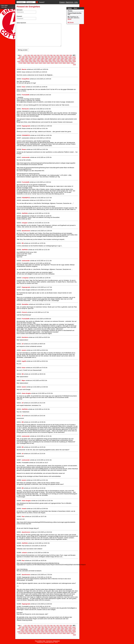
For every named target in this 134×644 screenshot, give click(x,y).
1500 (27, 58)
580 (51, 55)
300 (32, 55)
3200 (38, 60)
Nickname (20, 10)
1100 (70, 57)
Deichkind (25, 337)
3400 (46, 60)
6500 (52, 63)
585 (68, 55)
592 (33, 57)
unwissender (26, 157)
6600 (56, 63)
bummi (24, 350)
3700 (58, 60)
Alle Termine (71, 22)
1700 (35, 58)
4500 (31, 61)
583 (61, 55)
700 (56, 57)
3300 (42, 60)
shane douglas (26, 393)
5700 (21, 63)
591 (30, 57)
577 (42, 55)
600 (52, 57)
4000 (70, 60)
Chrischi (24, 312)
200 (29, 55)
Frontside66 (25, 95)
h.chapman (25, 278)
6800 (64, 63)
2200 (55, 58)
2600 (70, 58)
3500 (50, 60)
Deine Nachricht (21, 23)
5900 (29, 63)
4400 (27, 61)
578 (45, 55)
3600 (54, 60)
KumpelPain (26, 79)
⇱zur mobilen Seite (40, 641)
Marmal (69, 19)
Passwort (19, 16)
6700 (60, 63)
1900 (43, 58)
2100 (51, 58)
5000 (51, 61)
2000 (47, 58)
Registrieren (70, 2)
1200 (74, 57)
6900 (68, 63)
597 (49, 57)
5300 (62, 61)
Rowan (24, 149)
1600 (31, 58)
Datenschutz (56, 641)
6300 (44, 63)
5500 (70, 61)
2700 (74, 58)
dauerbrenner (26, 231)
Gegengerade (26, 126)
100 (25, 55)
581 (55, 55)
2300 (58, 58)
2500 (66, 58)
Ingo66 (24, 361)
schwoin (24, 553)
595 (43, 57)
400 (35, 55)
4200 (19, 61)
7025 (74, 64)
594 (39, 57)
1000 (66, 57)
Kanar (24, 87)
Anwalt (24, 509)
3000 (30, 60)
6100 (36, 63)
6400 (48, 63)
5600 (74, 61)
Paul (23, 517)
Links (76, 2)
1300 (19, 58)
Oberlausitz (25, 109)
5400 (66, 61)
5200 (58, 61)
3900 (66, 60)
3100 (34, 60)
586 (71, 55)
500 (38, 55)
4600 (35, 61)
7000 (72, 63)
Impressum (49, 641)
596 (46, 57)
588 (20, 57)
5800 (25, 63)
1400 (23, 58)
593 (36, 57)
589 (23, 57)
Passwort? (42, 2)
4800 (43, 61)
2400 (62, 58)
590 (26, 57)
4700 (39, 61)
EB (23, 243)
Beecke (24, 69)
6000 (33, 63)
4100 (74, 60)
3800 (62, 60)
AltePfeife (25, 213)
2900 (26, 60)
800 (59, 57)
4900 (47, 61)
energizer (25, 223)
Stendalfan (25, 304)
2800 (22, 60)
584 (64, 55)
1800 (39, 58)
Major (23, 380)
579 (48, 55)
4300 (23, 61)
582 (58, 55)
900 (62, 57)
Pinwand (62, 2)
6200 (41, 63)
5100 (55, 61)
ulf (23, 344)
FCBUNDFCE (26, 135)
